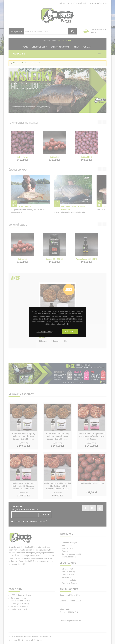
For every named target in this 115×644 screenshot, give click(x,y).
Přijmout (70, 331)
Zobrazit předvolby (45, 331)
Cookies (67, 324)
